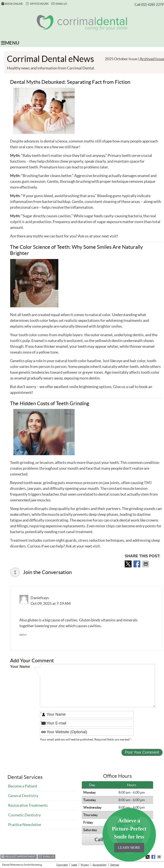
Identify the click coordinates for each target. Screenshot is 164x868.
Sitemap (115, 865)
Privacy (85, 865)
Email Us (59, 4)
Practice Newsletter (25, 825)
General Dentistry (23, 796)
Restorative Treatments (28, 805)
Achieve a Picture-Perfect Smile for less (129, 835)
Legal (74, 865)
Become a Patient (23, 786)
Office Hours (37, 4)
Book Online (12, 4)
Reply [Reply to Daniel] (23, 635)
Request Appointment (19, 856)
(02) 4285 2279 (152, 4)
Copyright (62, 865)
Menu (10, 43)
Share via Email (146, 564)
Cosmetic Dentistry (24, 815)
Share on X (129, 564)
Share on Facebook (137, 564)
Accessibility (100, 865)
